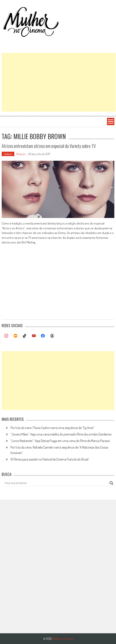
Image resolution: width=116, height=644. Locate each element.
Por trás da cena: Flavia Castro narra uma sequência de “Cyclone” (52, 428)
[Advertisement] (59, 82)
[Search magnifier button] (111, 483)
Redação (21, 154)
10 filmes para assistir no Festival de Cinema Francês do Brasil (49, 459)
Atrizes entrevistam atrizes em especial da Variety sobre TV (49, 146)
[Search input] (56, 483)
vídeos (8, 154)
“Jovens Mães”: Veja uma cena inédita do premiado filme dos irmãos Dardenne (61, 434)
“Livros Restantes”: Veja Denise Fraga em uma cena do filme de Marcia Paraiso (60, 441)
